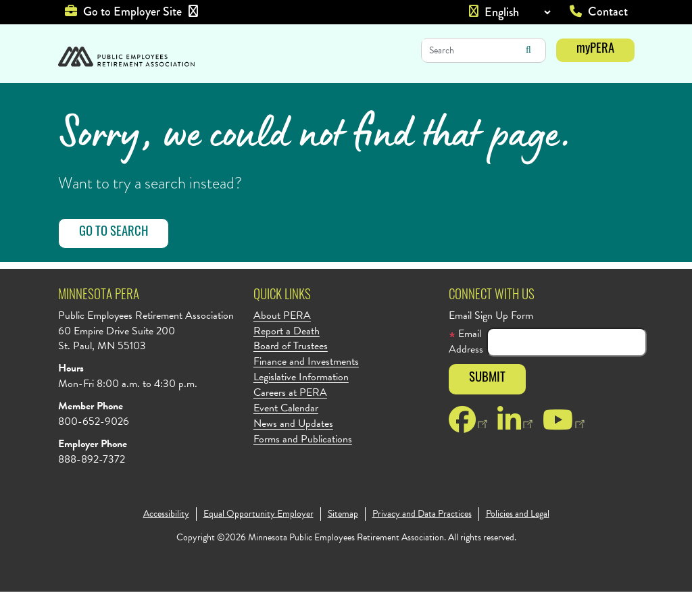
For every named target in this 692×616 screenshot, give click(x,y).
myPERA (595, 50)
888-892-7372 (92, 484)
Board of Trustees (291, 370)
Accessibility (166, 538)
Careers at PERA (290, 417)
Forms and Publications (303, 464)
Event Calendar (286, 433)
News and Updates (293, 448)
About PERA (282, 340)
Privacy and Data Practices (422, 538)
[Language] (517, 12)
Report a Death (287, 356)
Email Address (466, 366)
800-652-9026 (94, 446)
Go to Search (114, 257)
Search (528, 50)
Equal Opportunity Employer (258, 538)
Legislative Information (301, 402)
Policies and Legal (518, 538)
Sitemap (343, 538)
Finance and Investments (306, 386)
